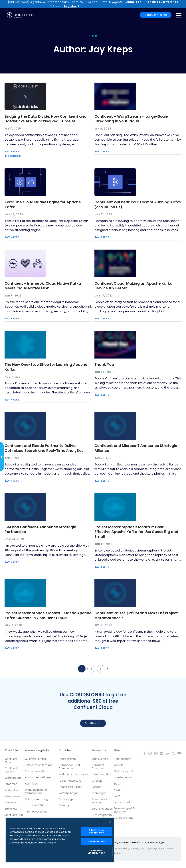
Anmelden (134, 2)
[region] (60, 840)
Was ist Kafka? (100, 759)
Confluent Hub (14, 815)
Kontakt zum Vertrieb (162, 2)
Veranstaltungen (102, 809)
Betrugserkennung (36, 799)
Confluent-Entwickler (98, 767)
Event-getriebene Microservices (36, 791)
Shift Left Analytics (36, 771)
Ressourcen (100, 750)
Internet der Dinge (36, 812)
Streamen (11, 784)
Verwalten (11, 803)
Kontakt (119, 765)
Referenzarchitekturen (39, 765)
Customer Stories (36, 759)
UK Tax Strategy (124, 818)
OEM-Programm (102, 815)
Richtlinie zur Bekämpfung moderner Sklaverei (115, 842)
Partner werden (124, 802)
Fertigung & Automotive (73, 775)
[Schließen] (110, 822)
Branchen (65, 750)
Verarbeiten (12, 796)
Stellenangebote (124, 771)
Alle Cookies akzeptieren (96, 831)
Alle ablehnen (96, 842)
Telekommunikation (71, 781)
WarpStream (13, 778)
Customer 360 (34, 805)
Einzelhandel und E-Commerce (71, 767)
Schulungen (99, 793)
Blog (117, 784)
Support (97, 787)
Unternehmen (123, 759)
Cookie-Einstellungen (153, 842)
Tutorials (97, 781)
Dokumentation (101, 775)
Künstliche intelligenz (38, 777)
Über (117, 750)
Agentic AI (31, 784)
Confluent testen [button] (156, 15)
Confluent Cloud (11, 761)
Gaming (64, 805)
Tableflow (11, 809)
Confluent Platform (11, 770)
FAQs (117, 796)
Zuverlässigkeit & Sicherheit (124, 810)
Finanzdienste (67, 759)
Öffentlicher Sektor (70, 787)
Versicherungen (68, 793)
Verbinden (11, 790)
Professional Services (99, 801)
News (117, 790)
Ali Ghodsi (13, 156)
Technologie (66, 799)
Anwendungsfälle (37, 750)
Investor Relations (125, 777)
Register (70, 6)
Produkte (11, 750)
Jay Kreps (12, 152)
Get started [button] (93, 723)
